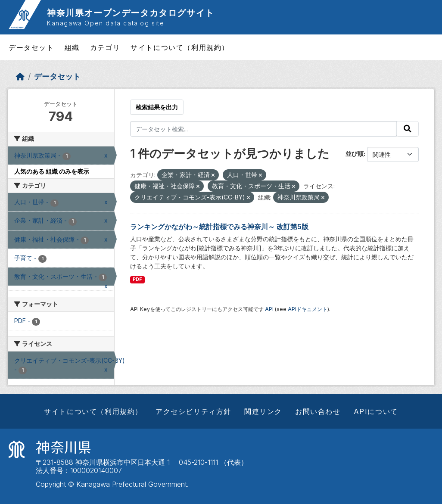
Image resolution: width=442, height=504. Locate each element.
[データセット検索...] (264, 129)
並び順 (355, 154)
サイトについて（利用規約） (180, 47)
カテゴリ (105, 47)
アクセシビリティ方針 (193, 411)
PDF (137, 279)
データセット (31, 47)
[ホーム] (20, 76)
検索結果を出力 (157, 107)
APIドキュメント (308, 309)
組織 (72, 47)
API (269, 309)
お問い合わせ (318, 411)
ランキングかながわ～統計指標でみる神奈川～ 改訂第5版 (219, 227)
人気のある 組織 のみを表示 (52, 171)
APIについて (376, 411)
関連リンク (263, 411)
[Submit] (408, 129)
